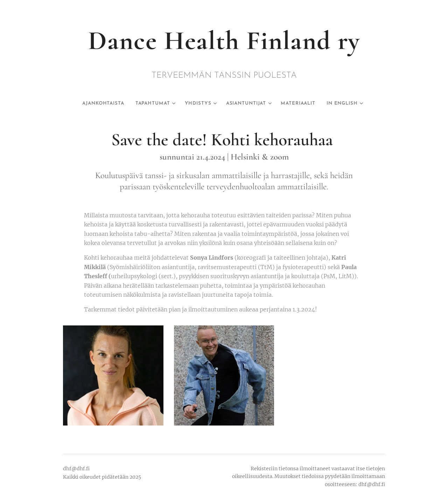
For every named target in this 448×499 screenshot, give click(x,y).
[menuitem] (100, 104)
